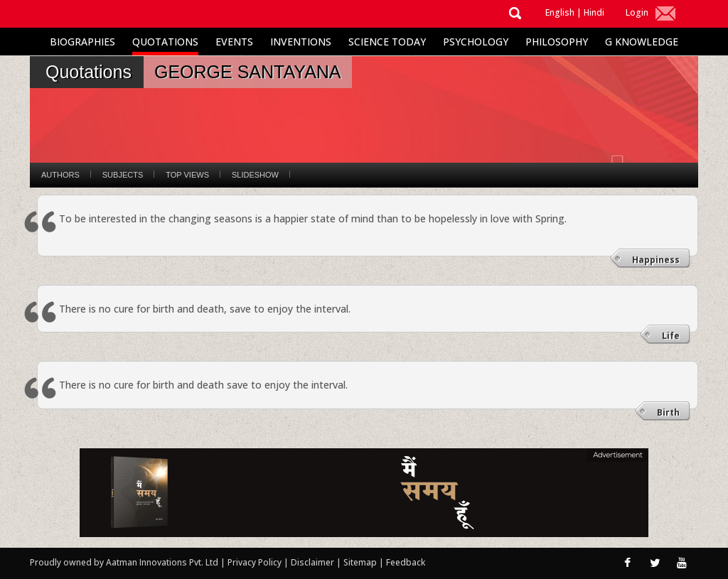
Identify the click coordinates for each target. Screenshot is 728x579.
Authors (60, 175)
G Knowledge (642, 42)
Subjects (123, 175)
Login (637, 12)
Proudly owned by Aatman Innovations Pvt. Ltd (124, 562)
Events (234, 42)
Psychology (476, 42)
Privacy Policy (256, 562)
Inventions (301, 42)
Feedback (406, 562)
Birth (668, 412)
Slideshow (255, 175)
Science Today (387, 42)
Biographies (82, 42)
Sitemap (361, 562)
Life (671, 336)
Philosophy (557, 42)
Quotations (165, 42)
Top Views (187, 175)
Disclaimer (312, 562)
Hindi (594, 12)
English (560, 12)
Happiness (656, 260)
